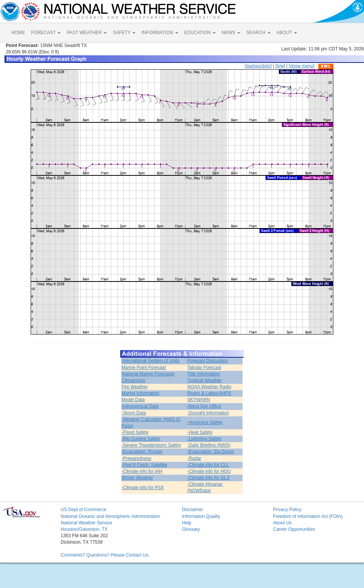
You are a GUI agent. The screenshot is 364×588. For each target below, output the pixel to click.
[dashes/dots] (258, 66)
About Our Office (204, 406)
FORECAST (46, 33)
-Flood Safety (135, 432)
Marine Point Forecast (144, 367)
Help (187, 523)
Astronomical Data (140, 406)
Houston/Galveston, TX (84, 529)
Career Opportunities (294, 529)
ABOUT (287, 33)
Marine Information (140, 393)
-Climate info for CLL (208, 465)
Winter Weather (137, 478)
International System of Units (150, 361)
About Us (282, 523)
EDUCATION (200, 33)
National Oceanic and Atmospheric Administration (110, 516)
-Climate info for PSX (143, 488)
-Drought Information (208, 413)
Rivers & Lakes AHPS (209, 393)
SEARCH (258, 33)
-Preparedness (136, 458)
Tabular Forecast (204, 367)
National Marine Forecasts (148, 374)
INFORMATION (160, 33)
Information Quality (201, 516)
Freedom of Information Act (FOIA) (308, 516)
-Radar (194, 458)
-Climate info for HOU (209, 471)
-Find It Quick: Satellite (144, 465)
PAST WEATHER (87, 33)
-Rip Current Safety (141, 439)
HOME (18, 33)
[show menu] (302, 66)
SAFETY (124, 33)
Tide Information (204, 374)
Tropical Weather (205, 380)
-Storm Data (134, 413)
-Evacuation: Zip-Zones (211, 452)
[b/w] (280, 66)
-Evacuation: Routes (142, 452)
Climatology (133, 380)
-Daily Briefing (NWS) (209, 445)
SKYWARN (199, 400)
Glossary (191, 529)
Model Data (133, 400)
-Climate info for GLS (208, 478)
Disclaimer (193, 510)
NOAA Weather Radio (209, 387)
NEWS (231, 33)
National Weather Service (86, 523)
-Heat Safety (200, 432)
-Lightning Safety (204, 439)
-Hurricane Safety (205, 422)
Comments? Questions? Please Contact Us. (105, 555)
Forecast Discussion (208, 361)
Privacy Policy (287, 510)
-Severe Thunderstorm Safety (151, 445)
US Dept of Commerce (83, 510)
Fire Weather (135, 387)
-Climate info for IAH (142, 471)
